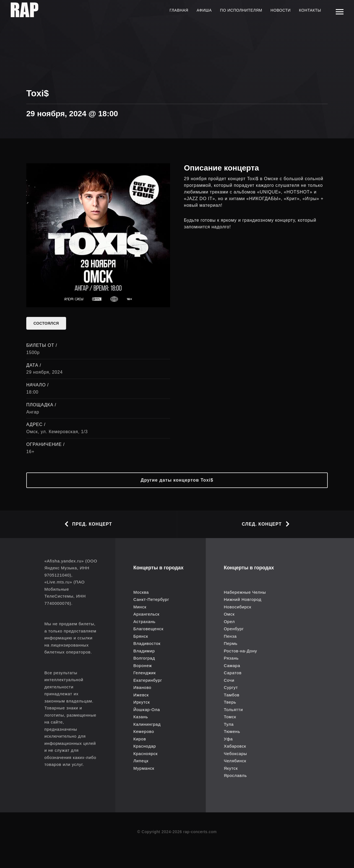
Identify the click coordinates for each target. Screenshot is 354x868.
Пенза (230, 636)
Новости (281, 10)
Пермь (231, 643)
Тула (229, 724)
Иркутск (142, 702)
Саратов (233, 673)
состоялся (46, 323)
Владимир (144, 651)
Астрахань (144, 622)
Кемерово (144, 731)
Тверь (230, 702)
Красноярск (145, 754)
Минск (140, 607)
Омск (229, 614)
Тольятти (233, 710)
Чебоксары (235, 754)
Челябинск (235, 761)
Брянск (141, 636)
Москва (141, 592)
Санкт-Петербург (151, 599)
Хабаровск (235, 746)
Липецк (141, 761)
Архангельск (146, 614)
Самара (232, 666)
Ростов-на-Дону (240, 651)
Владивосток (147, 643)
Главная (179, 10)
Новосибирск (237, 607)
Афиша (204, 10)
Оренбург (234, 629)
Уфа (228, 739)
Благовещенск (148, 629)
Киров (140, 739)
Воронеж (143, 666)
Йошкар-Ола (147, 710)
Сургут (231, 687)
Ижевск (141, 695)
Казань (141, 717)
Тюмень (232, 731)
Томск (230, 717)
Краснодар (145, 746)
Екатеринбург (148, 680)
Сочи (229, 680)
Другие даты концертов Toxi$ (177, 480)
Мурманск (144, 768)
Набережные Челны (245, 592)
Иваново (142, 687)
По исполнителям (241, 10)
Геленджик (145, 673)
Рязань (231, 658)
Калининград (147, 724)
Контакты (310, 10)
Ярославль (235, 775)
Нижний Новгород (243, 599)
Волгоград (144, 658)
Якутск (231, 768)
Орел (229, 622)
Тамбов (232, 695)
